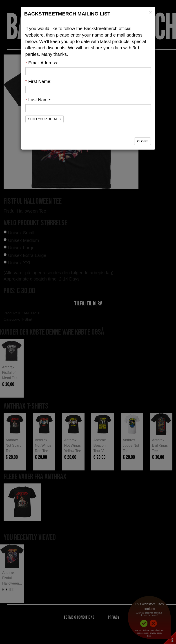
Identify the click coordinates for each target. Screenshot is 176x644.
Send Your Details (45, 119)
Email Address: (42, 63)
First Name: (39, 81)
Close (142, 141)
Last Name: (38, 100)
